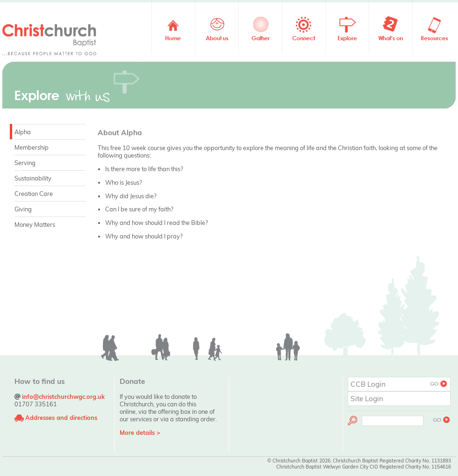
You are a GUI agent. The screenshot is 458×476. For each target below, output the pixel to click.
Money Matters (35, 224)
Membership (32, 147)
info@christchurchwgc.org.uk (63, 397)
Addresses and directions (61, 418)
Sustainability (33, 178)
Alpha (23, 132)
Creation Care (34, 194)
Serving (25, 163)
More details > (140, 433)
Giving (23, 209)
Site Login (367, 399)
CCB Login (399, 384)
